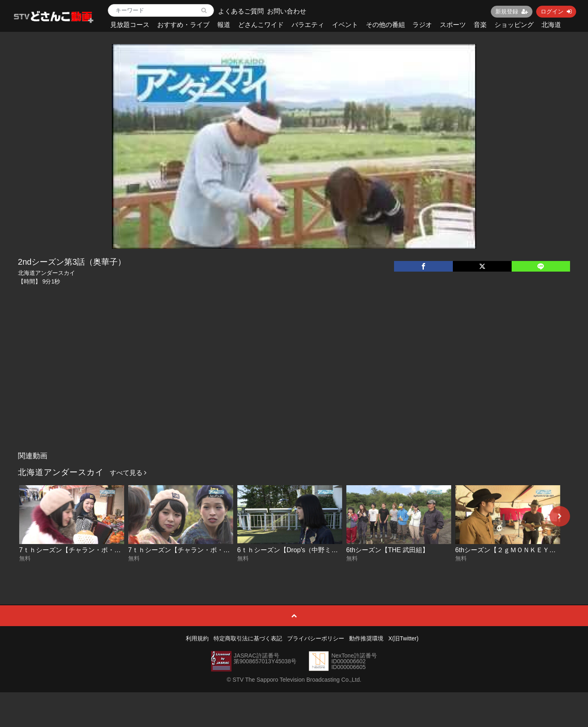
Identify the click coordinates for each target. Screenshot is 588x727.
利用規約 (197, 638)
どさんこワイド (261, 25)
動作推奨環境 (366, 638)
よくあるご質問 (241, 11)
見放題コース (130, 25)
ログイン (556, 11)
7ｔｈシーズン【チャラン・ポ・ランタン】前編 (199, 550)
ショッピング (514, 25)
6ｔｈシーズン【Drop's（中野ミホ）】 (294, 550)
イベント (345, 25)
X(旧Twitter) (403, 638)
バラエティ (308, 25)
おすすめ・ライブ (183, 25)
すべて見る (128, 473)
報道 (224, 25)
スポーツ (453, 25)
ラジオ (422, 25)
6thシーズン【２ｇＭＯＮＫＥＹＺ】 (509, 550)
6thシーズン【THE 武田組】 (388, 550)
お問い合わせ (287, 11)
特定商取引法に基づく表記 (248, 638)
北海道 (551, 25)
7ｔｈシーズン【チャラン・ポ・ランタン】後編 (90, 550)
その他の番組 (385, 25)
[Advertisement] (294, 386)
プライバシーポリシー (316, 638)
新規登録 (512, 11)
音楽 (480, 25)
